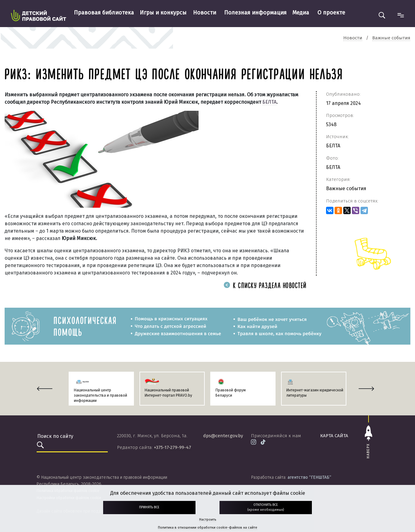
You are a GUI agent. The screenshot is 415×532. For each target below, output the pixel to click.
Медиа (301, 13)
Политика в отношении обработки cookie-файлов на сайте (208, 528)
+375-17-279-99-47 (173, 447)
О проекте (331, 13)
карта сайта (334, 436)
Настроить (208, 520)
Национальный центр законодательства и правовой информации (101, 395)
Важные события (346, 188)
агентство (309, 477)
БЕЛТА (269, 102)
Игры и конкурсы (163, 13)
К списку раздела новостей (265, 286)
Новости (205, 13)
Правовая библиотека (104, 13)
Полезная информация (255, 13)
